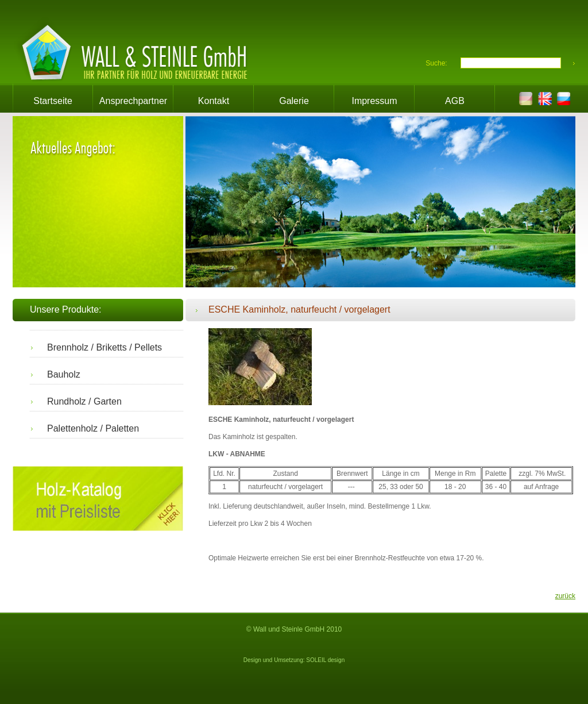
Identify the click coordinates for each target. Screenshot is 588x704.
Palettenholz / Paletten (93, 428)
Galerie (294, 101)
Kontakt (214, 101)
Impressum (374, 101)
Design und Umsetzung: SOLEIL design (294, 660)
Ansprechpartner (133, 101)
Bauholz (64, 374)
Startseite (53, 101)
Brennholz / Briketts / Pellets (105, 347)
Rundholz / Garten (84, 401)
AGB (455, 101)
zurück (565, 596)
